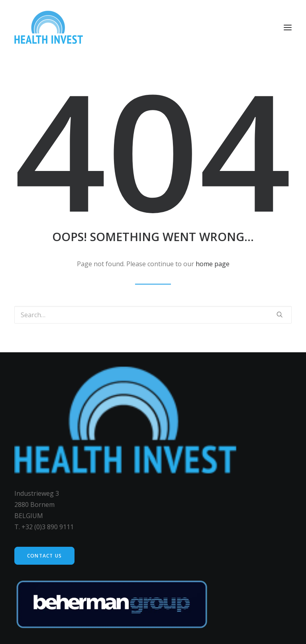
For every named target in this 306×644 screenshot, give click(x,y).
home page (213, 264)
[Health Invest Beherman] (49, 27)
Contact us (44, 556)
